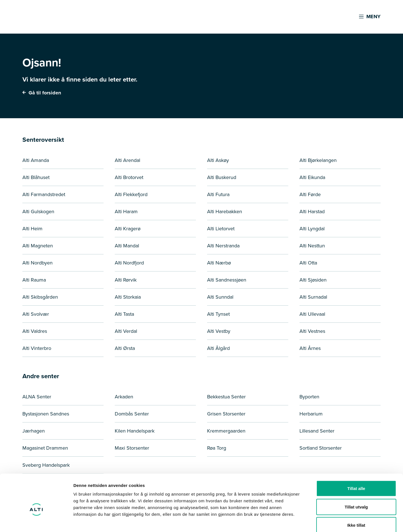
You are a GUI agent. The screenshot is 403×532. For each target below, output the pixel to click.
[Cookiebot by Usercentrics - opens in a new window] (36, 521)
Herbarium (311, 414)
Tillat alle (356, 458)
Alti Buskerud (222, 177)
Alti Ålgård (218, 348)
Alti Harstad (312, 212)
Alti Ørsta (125, 348)
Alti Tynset (218, 314)
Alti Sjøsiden (313, 280)
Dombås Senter (132, 414)
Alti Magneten (38, 246)
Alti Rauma (34, 280)
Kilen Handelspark (135, 431)
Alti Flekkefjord (131, 194)
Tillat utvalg (356, 477)
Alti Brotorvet (129, 177)
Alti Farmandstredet (44, 194)
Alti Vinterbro (37, 348)
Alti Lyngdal (312, 229)
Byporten (309, 397)
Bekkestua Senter (226, 397)
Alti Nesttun (312, 246)
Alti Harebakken (225, 212)
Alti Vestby (219, 331)
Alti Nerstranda (223, 246)
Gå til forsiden (42, 93)
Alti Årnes (310, 348)
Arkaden (124, 397)
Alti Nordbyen (38, 263)
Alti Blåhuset (36, 177)
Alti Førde (310, 194)
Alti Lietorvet (221, 229)
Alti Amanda (36, 160)
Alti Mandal (127, 246)
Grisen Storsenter (226, 414)
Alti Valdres (35, 331)
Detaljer (298, 521)
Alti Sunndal (220, 297)
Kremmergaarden (226, 431)
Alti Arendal (127, 160)
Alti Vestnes (312, 331)
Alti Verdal (126, 331)
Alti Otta (308, 263)
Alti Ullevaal (312, 314)
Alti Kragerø (128, 229)
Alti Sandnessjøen (227, 280)
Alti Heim (32, 229)
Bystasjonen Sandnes (46, 414)
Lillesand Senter (317, 431)
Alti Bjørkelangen (318, 160)
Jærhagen (34, 431)
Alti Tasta (124, 314)
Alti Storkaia (128, 297)
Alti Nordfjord (129, 263)
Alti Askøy (218, 160)
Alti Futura (218, 194)
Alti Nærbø (219, 263)
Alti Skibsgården (40, 297)
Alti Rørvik (126, 280)
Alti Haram (126, 212)
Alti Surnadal (313, 297)
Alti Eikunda (312, 177)
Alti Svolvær (36, 314)
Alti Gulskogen (38, 212)
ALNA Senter (37, 397)
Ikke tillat (356, 495)
